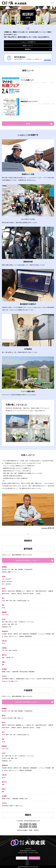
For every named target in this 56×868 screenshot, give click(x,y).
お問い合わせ (34, 858)
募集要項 (28, 49)
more (28, 124)
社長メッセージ (28, 46)
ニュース (22, 858)
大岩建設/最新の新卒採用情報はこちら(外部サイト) (27, 560)
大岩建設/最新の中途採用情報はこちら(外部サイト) (27, 702)
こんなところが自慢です (28, 42)
